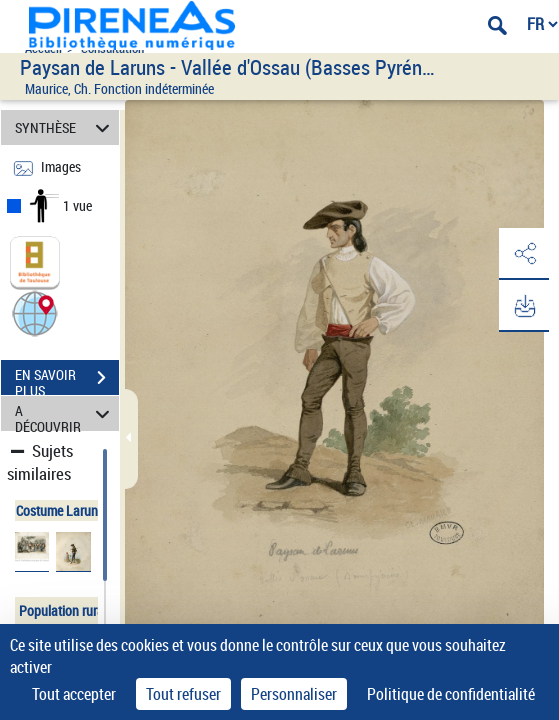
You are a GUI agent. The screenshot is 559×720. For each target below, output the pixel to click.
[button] (35, 312)
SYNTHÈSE (65, 127)
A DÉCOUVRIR (65, 413)
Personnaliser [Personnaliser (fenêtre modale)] (294, 694)
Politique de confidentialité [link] (451, 694)
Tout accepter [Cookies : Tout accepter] (74, 694)
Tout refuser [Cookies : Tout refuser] (183, 694)
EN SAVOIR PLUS (67, 380)
